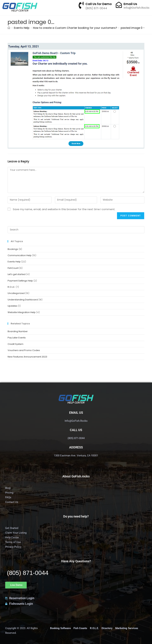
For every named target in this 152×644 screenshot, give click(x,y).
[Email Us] (119, 5)
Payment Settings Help (20, 281)
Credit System (16, 344)
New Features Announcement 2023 (27, 357)
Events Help (14, 262)
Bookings (13, 249)
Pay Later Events (17, 338)
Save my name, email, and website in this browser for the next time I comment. (64, 209)
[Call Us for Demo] (81, 5)
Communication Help (20, 255)
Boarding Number (18, 331)
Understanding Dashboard (23, 300)
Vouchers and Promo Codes (24, 350)
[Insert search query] (76, 230)
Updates (12, 306)
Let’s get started (17, 274)
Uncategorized (16, 293)
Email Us (130, 4)
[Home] (9, 28)
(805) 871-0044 (28, 573)
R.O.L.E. (11, 287)
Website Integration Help (22, 312)
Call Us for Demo (99, 4)
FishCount (13, 268)
